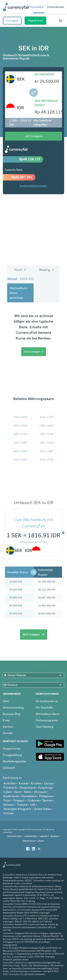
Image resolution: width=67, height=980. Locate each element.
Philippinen (46, 796)
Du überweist (45, 74)
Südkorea (33, 800)
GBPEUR (47, 434)
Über (6, 701)
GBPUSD (20, 434)
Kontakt (8, 733)
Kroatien (36, 783)
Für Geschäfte (44, 708)
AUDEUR (47, 460)
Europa (49, 783)
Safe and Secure (29, 841)
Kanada (23, 783)
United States (42, 809)
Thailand (22, 805)
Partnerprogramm (47, 720)
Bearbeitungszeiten (15, 761)
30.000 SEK (16, 598)
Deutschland (27, 788)
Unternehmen (56, 7)
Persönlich (37, 7)
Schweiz (9, 805)
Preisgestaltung (12, 755)
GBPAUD (47, 443)
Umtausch (9, 768)
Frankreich (10, 788)
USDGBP (20, 443)
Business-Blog (12, 714)
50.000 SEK (16, 614)
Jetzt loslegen (34, 352)
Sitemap (41, 841)
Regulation (54, 836)
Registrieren (35, 21)
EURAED (20, 460)
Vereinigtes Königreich (17, 809)
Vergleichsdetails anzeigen (33, 186)
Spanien (47, 800)
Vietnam (8, 813)
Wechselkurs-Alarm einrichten (19, 293)
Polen (7, 800)
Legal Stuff (44, 836)
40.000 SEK (16, 606)
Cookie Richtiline (31, 836)
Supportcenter (12, 749)
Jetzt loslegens (34, 136)
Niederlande (11, 796)
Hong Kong (45, 788)
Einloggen (12, 21)
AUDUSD (20, 451)
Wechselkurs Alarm (48, 714)
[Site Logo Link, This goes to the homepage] (16, 7)
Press (6, 720)
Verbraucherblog (13, 708)
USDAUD (47, 426)
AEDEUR (20, 426)
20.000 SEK (16, 590)
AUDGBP (47, 417)
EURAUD (20, 417)
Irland (18, 792)
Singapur (19, 800)
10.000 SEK (16, 582)
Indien (7, 792)
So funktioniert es (47, 701)
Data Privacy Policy (14, 836)
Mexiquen (40, 792)
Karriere (8, 727)
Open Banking (44, 727)
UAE (33, 805)
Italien (28, 792)
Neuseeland (29, 796)
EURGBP (47, 451)
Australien (10, 783)
